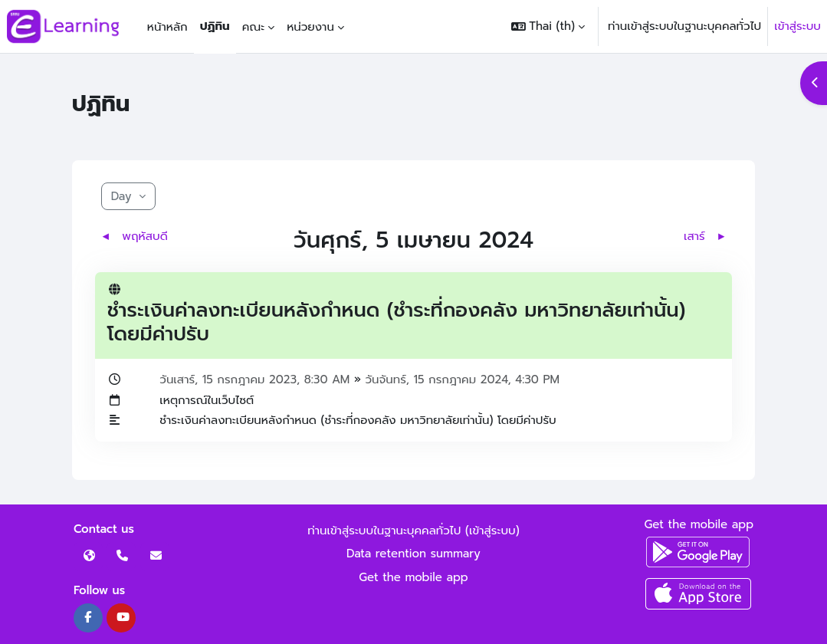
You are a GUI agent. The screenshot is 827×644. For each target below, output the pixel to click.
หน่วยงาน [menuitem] (310, 27)
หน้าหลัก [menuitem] (167, 27)
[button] (548, 26)
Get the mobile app (413, 577)
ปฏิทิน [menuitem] (215, 26)
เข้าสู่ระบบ (797, 26)
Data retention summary (413, 554)
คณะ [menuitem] (254, 27)
